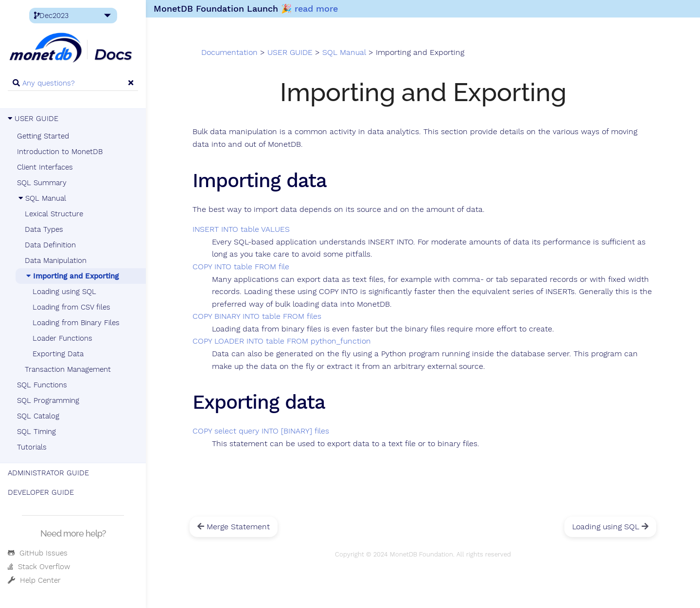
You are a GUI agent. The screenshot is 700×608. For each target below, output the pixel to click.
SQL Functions (42, 385)
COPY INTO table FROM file (241, 267)
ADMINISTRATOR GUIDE (48, 473)
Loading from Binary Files (76, 323)
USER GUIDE (33, 119)
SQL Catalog (38, 416)
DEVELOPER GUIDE (41, 492)
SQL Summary (42, 183)
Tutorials (32, 447)
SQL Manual (42, 198)
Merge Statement (234, 527)
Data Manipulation (56, 261)
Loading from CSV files (71, 307)
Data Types (44, 229)
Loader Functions (62, 338)
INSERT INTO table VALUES (241, 229)
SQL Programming (48, 400)
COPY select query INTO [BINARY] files (261, 431)
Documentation (229, 52)
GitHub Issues (38, 553)
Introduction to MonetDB (60, 152)
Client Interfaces (45, 167)
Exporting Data (58, 354)
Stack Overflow (39, 567)
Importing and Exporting (72, 276)
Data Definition (50, 245)
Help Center (34, 580)
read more (316, 9)
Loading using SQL (64, 292)
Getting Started (43, 136)
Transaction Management (68, 369)
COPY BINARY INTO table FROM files (257, 316)
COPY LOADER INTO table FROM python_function (282, 341)
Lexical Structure (54, 214)
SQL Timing (36, 432)
